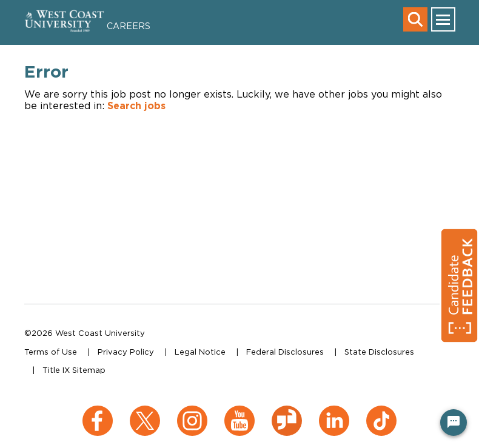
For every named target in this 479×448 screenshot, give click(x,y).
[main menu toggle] (443, 19)
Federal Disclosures (285, 352)
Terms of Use (51, 352)
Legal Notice (200, 352)
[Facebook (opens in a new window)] (98, 412)
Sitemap (89, 370)
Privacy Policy (126, 352)
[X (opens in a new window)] (145, 412)
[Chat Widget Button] (454, 423)
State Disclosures (379, 352)
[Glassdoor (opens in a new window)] (287, 412)
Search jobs (136, 105)
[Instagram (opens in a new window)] (192, 412)
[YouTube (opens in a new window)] (239, 412)
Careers (129, 26)
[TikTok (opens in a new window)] (381, 412)
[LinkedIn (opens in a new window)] (334, 412)
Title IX (56, 370)
